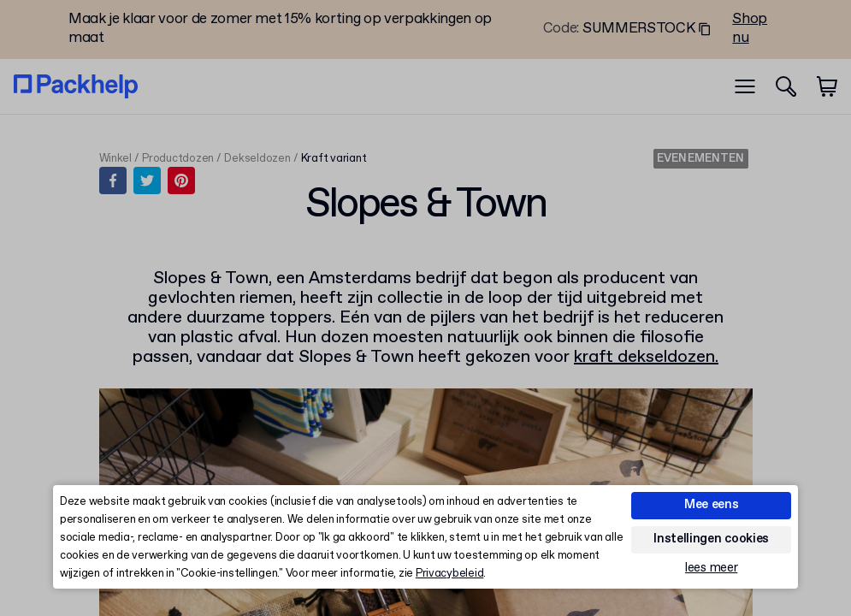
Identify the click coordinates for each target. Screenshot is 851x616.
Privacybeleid (450, 574)
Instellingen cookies (711, 539)
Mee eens (712, 505)
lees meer (711, 569)
